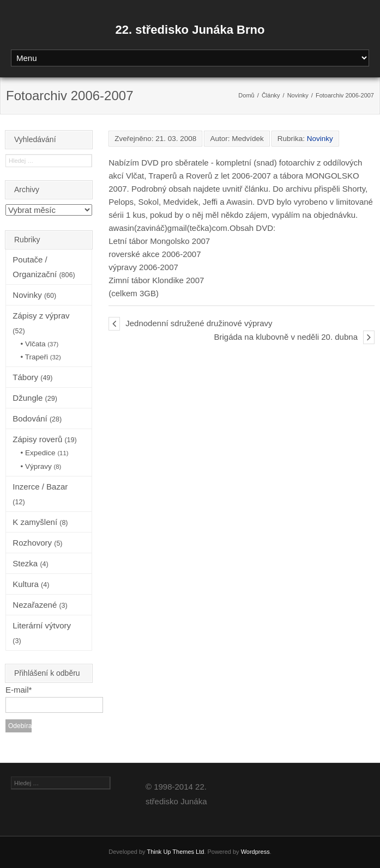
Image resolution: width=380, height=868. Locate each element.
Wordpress (255, 852)
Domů (246, 95)
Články (271, 95)
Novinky (298, 95)
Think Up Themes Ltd (175, 852)
